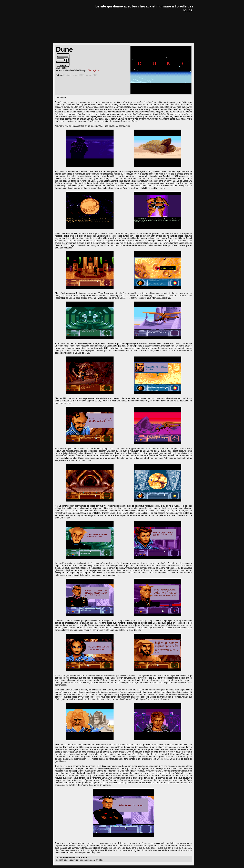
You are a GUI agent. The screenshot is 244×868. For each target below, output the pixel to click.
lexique (124, 40)
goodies (145, 40)
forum (164, 40)
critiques (79, 40)
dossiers (103, 40)
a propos (185, 40)
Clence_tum (93, 70)
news (59, 40)
